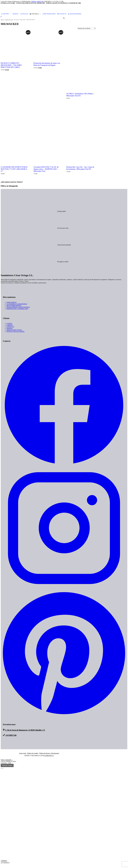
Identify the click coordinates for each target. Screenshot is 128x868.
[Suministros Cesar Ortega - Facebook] (64, 466)
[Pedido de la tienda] (87, 28)
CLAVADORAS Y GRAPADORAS (17, 304)
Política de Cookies (33, 753)
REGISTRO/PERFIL (76, 14)
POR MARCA (36, 14)
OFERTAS (15, 14)
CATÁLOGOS (24, 14)
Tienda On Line (9, 20)
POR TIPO (7, 14)
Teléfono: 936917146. (38, 1)
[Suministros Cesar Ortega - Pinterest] (64, 716)
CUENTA (9, 323)
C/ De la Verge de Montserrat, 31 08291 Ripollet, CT (25, 730)
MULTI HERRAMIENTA (14, 306)
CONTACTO (63, 14)
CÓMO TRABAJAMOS (49, 14)
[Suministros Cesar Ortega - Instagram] (64, 589)
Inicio (2, 20)
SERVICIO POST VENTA (14, 330)
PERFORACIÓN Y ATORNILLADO (17, 309)
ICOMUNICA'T (49, 756)
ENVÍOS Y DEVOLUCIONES (15, 332)
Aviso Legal (23, 753)
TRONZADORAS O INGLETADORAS (18, 307)
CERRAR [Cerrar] (4, 861)
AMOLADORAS (11, 302)
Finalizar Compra (7, 765)
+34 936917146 (11, 735)
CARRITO (10, 325)
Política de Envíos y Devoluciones (49, 753)
